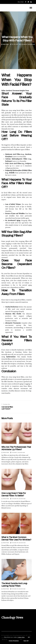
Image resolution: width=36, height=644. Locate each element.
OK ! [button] (29, 637)
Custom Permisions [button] (14, 641)
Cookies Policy (21, 637)
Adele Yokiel (6, 44)
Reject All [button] (26, 641)
